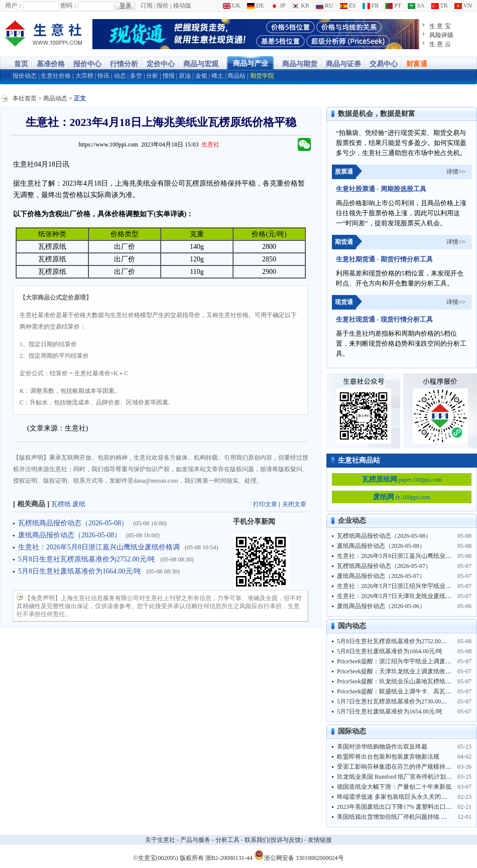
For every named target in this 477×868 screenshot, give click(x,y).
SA (416, 6)
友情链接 (320, 840)
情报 (169, 76)
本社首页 (25, 98)
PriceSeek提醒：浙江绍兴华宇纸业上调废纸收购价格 (406, 661)
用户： (14, 6)
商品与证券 (343, 64)
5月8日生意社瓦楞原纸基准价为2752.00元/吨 (87, 559)
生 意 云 (440, 44)
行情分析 (124, 64)
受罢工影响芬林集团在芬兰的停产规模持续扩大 (400, 767)
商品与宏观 (201, 64)
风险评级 (441, 35)
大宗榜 (84, 76)
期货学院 (262, 76)
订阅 (147, 6)
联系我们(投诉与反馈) (274, 840)
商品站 (236, 76)
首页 (21, 64)
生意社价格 (56, 76)
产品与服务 (195, 840)
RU (325, 6)
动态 (120, 76)
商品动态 (55, 98)
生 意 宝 (440, 26)
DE (256, 6)
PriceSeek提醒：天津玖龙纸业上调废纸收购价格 (400, 671)
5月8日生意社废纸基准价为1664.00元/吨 (80, 571)
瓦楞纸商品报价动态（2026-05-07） (384, 566)
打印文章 (265, 504)
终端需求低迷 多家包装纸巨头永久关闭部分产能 (401, 797)
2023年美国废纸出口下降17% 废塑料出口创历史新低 (406, 807)
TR (440, 6)
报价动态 (25, 76)
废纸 (79, 504)
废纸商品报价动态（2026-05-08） (70, 535)
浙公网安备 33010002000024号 (299, 855)
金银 (201, 76)
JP (278, 6)
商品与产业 (251, 63)
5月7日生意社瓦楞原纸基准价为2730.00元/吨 (396, 701)
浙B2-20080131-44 (229, 858)
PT (393, 6)
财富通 (417, 64)
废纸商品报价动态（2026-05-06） (381, 606)
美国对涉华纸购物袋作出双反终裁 (382, 747)
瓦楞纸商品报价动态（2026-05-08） (73, 523)
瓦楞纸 (61, 504)
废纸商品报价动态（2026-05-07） (381, 576)
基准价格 (51, 64)
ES (348, 6)
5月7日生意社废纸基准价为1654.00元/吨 (390, 711)
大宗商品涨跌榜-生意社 (44, 34)
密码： (69, 6)
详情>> (456, 172)
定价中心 (161, 64)
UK (232, 6)
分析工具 (227, 840)
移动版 (182, 6)
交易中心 (384, 64)
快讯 (103, 76)
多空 (136, 76)
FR (371, 6)
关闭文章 (294, 504)
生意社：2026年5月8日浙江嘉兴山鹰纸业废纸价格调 (99, 547)
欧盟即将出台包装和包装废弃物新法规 (388, 757)
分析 (152, 76)
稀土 (217, 76)
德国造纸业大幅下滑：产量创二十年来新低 (394, 787)
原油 (185, 76)
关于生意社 (160, 840)
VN (463, 6)
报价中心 (87, 64)
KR (301, 6)
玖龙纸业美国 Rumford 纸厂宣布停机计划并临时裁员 (406, 777)
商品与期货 (300, 64)
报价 (163, 6)
